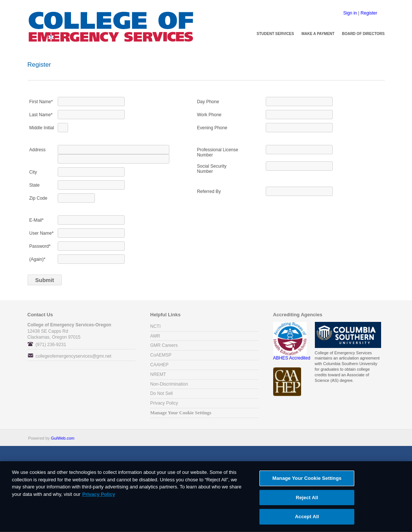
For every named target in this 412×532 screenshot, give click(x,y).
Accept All (307, 520)
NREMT (158, 374)
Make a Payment (318, 34)
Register (369, 13)
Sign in (350, 13)
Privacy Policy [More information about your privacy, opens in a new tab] (99, 497)
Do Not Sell (162, 393)
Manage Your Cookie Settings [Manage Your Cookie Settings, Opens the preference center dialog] (307, 481)
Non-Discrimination (169, 384)
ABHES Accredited (292, 356)
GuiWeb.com (63, 438)
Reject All (307, 500)
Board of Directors (363, 34)
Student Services (275, 34)
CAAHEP (159, 365)
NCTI (156, 326)
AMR (155, 336)
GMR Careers (164, 345)
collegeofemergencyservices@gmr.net (74, 356)
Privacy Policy (164, 403)
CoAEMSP (161, 355)
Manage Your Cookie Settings (181, 413)
